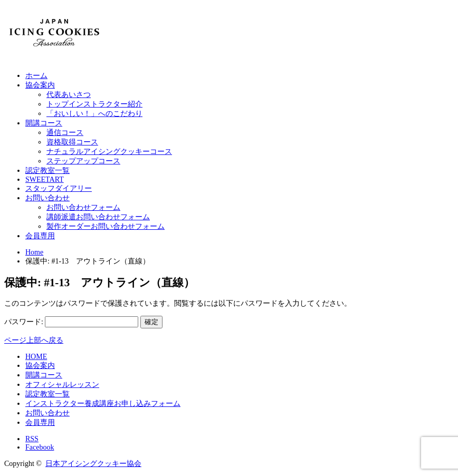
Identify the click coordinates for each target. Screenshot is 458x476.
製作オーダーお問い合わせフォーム (106, 226)
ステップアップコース (83, 161)
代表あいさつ (69, 95)
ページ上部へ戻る (34, 340)
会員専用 (40, 236)
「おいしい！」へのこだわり (94, 114)
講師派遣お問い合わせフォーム (98, 217)
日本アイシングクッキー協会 (93, 464)
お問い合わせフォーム (83, 207)
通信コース (65, 133)
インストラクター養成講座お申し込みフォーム (103, 404)
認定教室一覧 (47, 171)
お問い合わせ (47, 198)
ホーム (36, 76)
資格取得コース (72, 142)
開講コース (44, 123)
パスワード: (71, 322)
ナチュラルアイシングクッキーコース (109, 152)
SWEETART (45, 179)
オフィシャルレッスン (62, 385)
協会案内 (40, 85)
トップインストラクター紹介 (94, 104)
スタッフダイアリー (59, 188)
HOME (36, 357)
